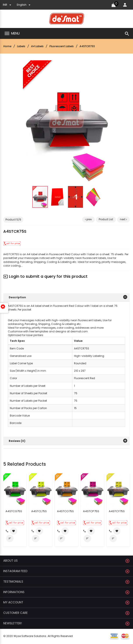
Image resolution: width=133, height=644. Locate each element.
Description (17, 297)
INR (7, 5)
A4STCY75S (117, 512)
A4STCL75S (39, 512)
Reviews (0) (17, 441)
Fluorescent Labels (62, 46)
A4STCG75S (14, 512)
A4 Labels (38, 46)
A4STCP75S (91, 512)
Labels (21, 46)
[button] (100, 70)
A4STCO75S (65, 512)
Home (7, 46)
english (24, 5)
